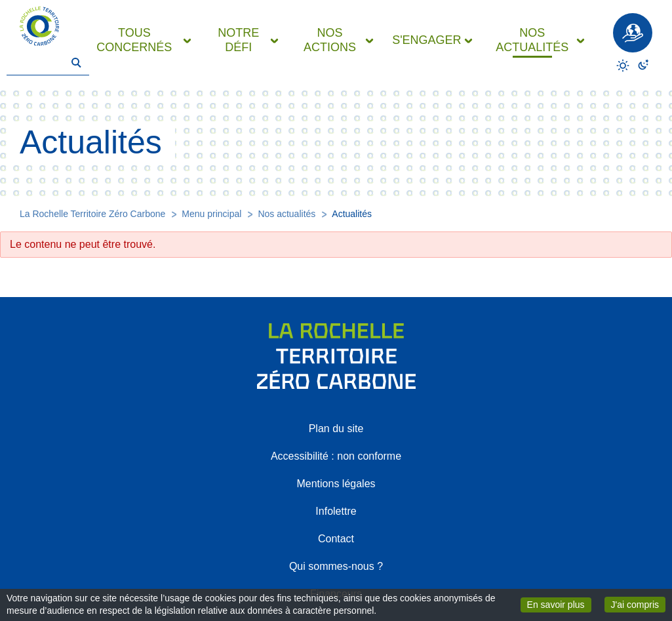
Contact (336, 539)
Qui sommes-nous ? (336, 566)
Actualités (352, 214)
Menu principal (211, 214)
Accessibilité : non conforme (336, 456)
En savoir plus (559, 604)
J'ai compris (638, 604)
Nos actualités (287, 214)
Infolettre (336, 511)
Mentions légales (336, 484)
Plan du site (336, 429)
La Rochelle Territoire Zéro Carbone (92, 214)
